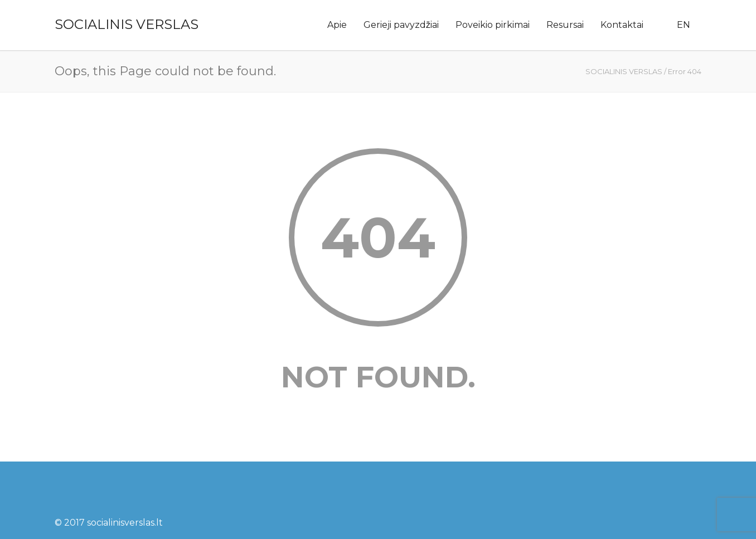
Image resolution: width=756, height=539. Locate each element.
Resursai (565, 25)
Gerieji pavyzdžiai (401, 25)
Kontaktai (622, 25)
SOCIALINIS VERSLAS (127, 24)
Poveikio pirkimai (493, 25)
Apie (337, 25)
